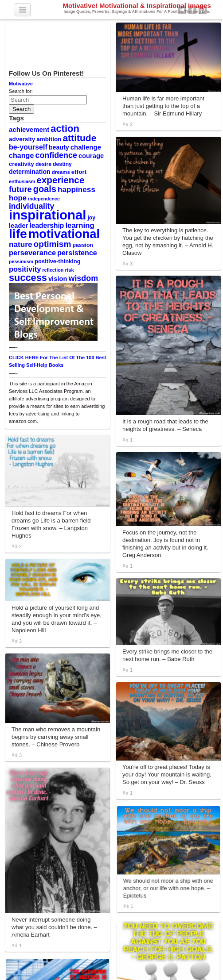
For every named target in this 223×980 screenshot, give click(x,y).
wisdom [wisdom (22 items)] (84, 278)
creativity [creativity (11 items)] (22, 164)
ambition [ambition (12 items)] (49, 139)
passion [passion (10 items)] (83, 245)
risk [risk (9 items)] (69, 270)
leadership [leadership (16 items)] (47, 225)
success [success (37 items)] (28, 278)
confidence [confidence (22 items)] (56, 155)
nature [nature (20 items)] (20, 244)
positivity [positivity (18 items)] (25, 269)
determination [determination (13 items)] (30, 172)
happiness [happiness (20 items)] (76, 189)
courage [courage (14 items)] (91, 156)
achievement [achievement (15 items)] (29, 129)
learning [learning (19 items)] (80, 225)
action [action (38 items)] (65, 129)
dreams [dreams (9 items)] (61, 172)
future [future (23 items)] (20, 189)
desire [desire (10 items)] (43, 164)
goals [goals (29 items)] (45, 189)
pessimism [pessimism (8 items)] (21, 261)
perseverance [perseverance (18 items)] (32, 253)
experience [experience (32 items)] (60, 180)
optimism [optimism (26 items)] (53, 244)
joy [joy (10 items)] (91, 218)
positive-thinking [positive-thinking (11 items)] (58, 261)
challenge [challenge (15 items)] (86, 147)
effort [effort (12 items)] (79, 172)
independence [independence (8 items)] (44, 199)
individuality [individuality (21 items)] (31, 206)
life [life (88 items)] (18, 234)
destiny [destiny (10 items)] (62, 164)
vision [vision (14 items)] (58, 279)
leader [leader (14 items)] (18, 226)
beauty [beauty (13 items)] (59, 147)
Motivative (21, 84)
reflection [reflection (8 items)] (53, 270)
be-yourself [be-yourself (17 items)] (28, 147)
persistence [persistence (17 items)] (77, 253)
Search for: (21, 91)
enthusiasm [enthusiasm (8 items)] (22, 181)
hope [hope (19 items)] (18, 198)
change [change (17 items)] (21, 155)
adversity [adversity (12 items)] (22, 139)
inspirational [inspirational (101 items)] (47, 215)
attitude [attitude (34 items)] (79, 138)
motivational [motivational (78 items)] (64, 234)
